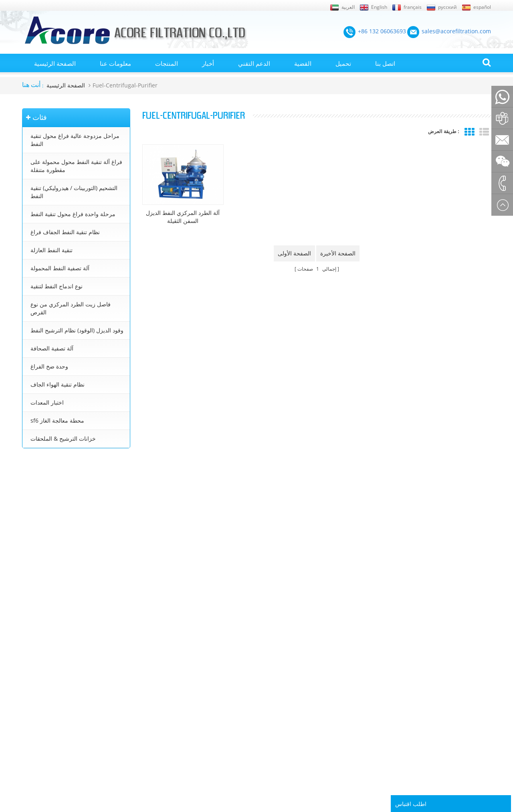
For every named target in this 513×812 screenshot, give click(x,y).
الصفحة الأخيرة (338, 253)
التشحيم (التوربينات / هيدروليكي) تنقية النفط (74, 192)
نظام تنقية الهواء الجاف (58, 384)
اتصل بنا (385, 63)
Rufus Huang (449, 758)
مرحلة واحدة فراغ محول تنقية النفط (73, 214)
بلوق (27, 677)
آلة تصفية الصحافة (52, 348)
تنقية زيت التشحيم (266, 712)
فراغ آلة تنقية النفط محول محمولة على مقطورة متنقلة (76, 166)
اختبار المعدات (47, 402)
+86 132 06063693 (50, 505)
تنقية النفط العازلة (52, 250)
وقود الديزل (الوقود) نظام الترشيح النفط (77, 330)
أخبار (208, 63)
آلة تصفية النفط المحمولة (60, 268)
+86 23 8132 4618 (49, 564)
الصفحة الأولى (294, 253)
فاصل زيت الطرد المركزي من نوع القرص (71, 308)
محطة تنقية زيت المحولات (274, 666)
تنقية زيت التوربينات (267, 700)
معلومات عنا (115, 63)
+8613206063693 (48, 547)
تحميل (343, 63)
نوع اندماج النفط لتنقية (57, 286)
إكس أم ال (34, 643)
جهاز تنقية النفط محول (270, 689)
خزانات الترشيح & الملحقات (63, 438)
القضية (303, 63)
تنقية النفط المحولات (268, 643)
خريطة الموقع (37, 712)
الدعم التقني (254, 63)
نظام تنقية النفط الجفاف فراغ (65, 232)
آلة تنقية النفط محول (268, 654)
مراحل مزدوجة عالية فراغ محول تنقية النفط (75, 140)
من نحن (30, 654)
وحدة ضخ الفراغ (49, 366)
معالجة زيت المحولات (269, 677)
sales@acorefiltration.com (60, 530)
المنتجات (167, 63)
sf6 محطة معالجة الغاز (57, 420)
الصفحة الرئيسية (55, 63)
